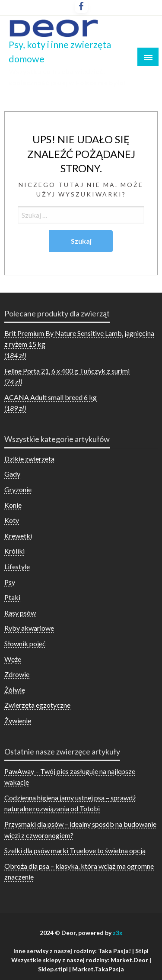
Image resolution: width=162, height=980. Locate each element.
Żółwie (15, 690)
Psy (10, 582)
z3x (118, 933)
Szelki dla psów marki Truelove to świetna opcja (75, 850)
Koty (12, 520)
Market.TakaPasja (98, 969)
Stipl (142, 951)
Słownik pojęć (25, 643)
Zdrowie (17, 674)
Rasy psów (20, 613)
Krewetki (18, 536)
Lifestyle (17, 566)
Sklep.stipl (53, 969)
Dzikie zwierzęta (29, 459)
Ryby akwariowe (29, 628)
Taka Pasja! (114, 951)
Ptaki (12, 597)
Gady (12, 474)
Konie (13, 505)
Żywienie (18, 720)
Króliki (14, 551)
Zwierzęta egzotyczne (37, 705)
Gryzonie (18, 489)
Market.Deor (129, 960)
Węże (13, 659)
